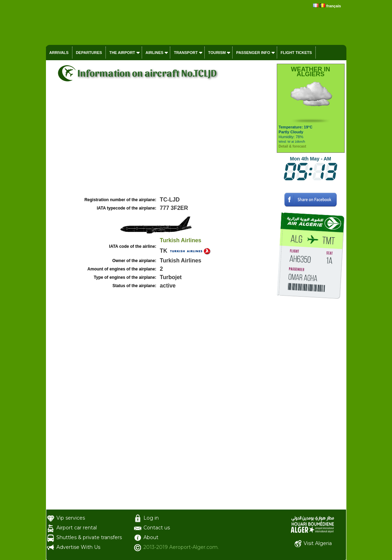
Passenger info (253, 53)
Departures (89, 53)
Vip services (71, 518)
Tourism (217, 53)
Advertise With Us (78, 547)
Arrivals (59, 53)
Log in (151, 518)
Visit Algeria (318, 543)
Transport (186, 53)
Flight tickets (296, 53)
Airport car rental (77, 528)
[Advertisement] (160, 143)
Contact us (157, 528)
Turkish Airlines (181, 240)
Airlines (154, 53)
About (151, 537)
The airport (122, 53)
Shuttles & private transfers (89, 537)
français (334, 6)
